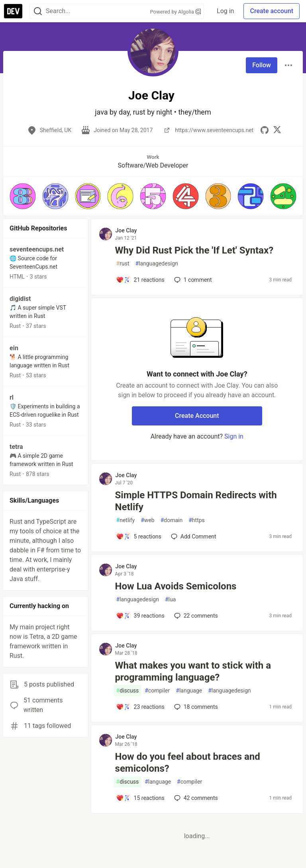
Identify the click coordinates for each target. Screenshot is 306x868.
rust (123, 264)
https (197, 520)
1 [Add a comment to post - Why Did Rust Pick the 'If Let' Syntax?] (192, 280)
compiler (157, 691)
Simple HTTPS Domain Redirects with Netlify (196, 501)
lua (170, 600)
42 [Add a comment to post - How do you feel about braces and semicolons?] (195, 798)
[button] (23, 196)
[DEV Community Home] (13, 11)
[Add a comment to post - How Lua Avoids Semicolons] (140, 616)
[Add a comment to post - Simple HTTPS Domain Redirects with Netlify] (139, 536)
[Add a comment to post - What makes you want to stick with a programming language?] (140, 707)
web (147, 520)
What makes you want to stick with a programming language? (193, 671)
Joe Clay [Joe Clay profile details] (126, 230)
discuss (128, 691)
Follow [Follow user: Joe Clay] (262, 65)
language (189, 691)
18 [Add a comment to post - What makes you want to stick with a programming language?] (195, 707)
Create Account (197, 416)
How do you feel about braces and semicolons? (188, 763)
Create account (272, 11)
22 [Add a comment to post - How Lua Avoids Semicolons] (195, 616)
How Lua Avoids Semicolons (176, 586)
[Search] (38, 11)
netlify (126, 520)
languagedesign (156, 264)
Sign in (234, 436)
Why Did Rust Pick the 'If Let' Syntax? (194, 250)
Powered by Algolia (176, 12)
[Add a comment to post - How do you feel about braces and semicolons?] (140, 798)
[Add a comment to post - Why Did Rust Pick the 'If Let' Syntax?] (140, 280)
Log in (225, 11)
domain (172, 520)
